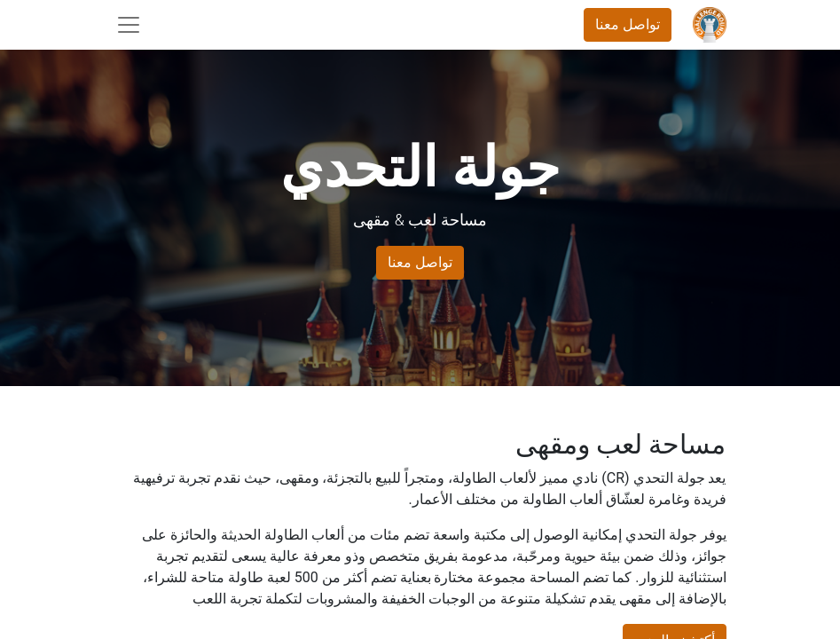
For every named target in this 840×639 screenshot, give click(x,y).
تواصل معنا (628, 24)
